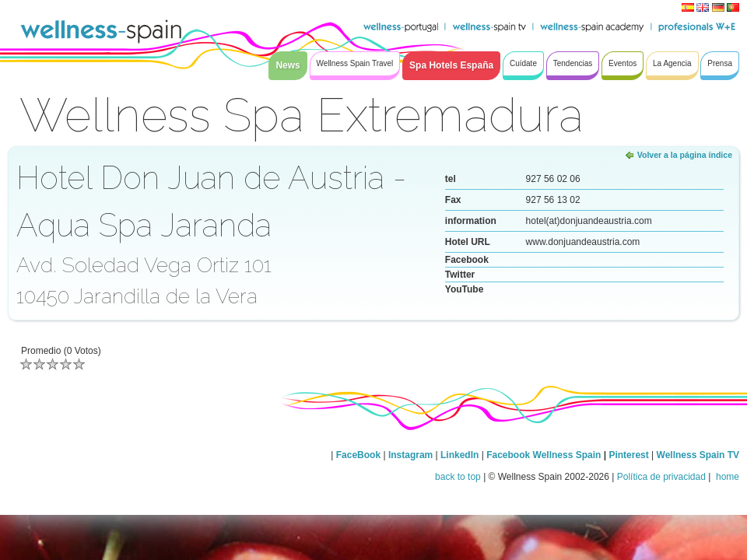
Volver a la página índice (685, 155)
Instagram (410, 455)
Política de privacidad (661, 477)
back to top (458, 477)
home (726, 477)
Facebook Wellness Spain (544, 455)
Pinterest (630, 455)
